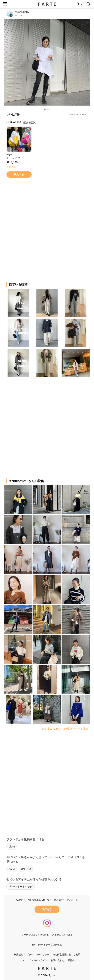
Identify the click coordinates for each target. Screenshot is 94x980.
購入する (19, 174)
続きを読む (30, 122)
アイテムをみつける (62, 935)
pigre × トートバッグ (21, 886)
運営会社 (72, 960)
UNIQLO (26, 869)
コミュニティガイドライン (34, 960)
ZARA (12, 869)
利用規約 (19, 954)
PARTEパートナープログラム (47, 945)
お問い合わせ (58, 960)
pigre (12, 847)
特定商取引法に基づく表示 (66, 954)
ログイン (47, 909)
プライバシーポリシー (38, 954)
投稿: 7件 (11, 167)
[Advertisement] (47, 229)
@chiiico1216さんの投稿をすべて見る (65, 729)
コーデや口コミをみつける (35, 935)
